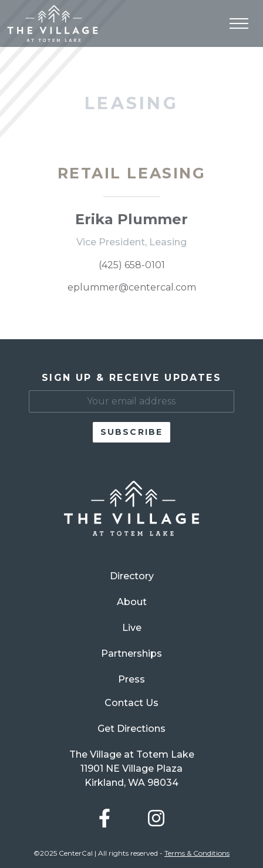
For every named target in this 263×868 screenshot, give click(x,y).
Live (132, 628)
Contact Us (131, 703)
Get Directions (131, 729)
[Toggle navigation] (239, 23)
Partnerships (131, 653)
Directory (132, 576)
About (132, 602)
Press (131, 679)
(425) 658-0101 (132, 265)
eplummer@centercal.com (132, 287)
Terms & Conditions (197, 853)
